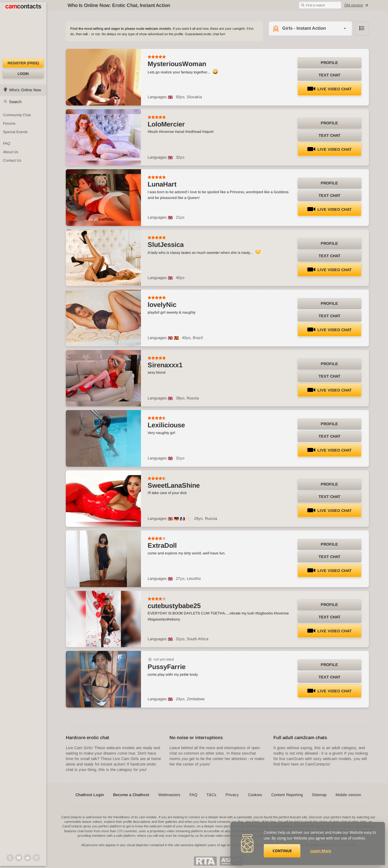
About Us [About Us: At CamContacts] (11, 152)
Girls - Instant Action (304, 28)
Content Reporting (287, 795)
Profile (329, 63)
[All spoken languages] (189, 519)
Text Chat (329, 75)
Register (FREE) (23, 63)
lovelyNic (162, 305)
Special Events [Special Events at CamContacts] (15, 132)
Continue (282, 851)
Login (23, 74)
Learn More (321, 851)
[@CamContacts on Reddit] (28, 858)
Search (15, 102)
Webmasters (169, 795)
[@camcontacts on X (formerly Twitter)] (10, 858)
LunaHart (162, 184)
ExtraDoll (162, 545)
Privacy (232, 795)
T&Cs (211, 795)
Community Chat (17, 115)
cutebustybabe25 (174, 606)
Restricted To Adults (205, 861)
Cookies (255, 795)
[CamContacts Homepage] (23, 30)
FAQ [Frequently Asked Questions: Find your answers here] (7, 143)
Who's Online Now (25, 90)
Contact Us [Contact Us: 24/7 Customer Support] (12, 160)
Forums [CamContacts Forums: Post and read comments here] (9, 123)
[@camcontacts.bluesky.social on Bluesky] (19, 858)
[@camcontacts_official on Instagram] (36, 858)
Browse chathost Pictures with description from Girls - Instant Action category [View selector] (362, 29)
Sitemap (319, 795)
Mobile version (348, 795)
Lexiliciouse (166, 425)
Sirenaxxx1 (165, 365)
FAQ (193, 795)
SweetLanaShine (174, 485)
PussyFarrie (167, 667)
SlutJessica (166, 245)
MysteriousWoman (177, 64)
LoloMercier (166, 124)
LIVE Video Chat (329, 89)
